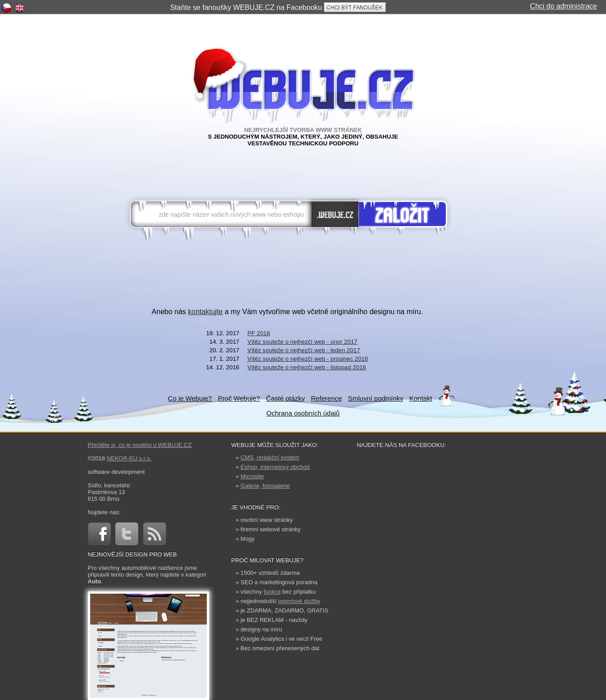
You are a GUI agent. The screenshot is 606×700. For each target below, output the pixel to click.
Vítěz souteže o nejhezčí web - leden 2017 (304, 350)
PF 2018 (259, 333)
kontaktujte (205, 312)
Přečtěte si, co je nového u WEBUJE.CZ (140, 445)
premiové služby (299, 601)
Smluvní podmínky (376, 398)
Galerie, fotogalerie (265, 486)
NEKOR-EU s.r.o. (129, 458)
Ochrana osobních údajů (303, 413)
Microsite (252, 476)
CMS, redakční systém (270, 457)
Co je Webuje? (190, 398)
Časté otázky (286, 398)
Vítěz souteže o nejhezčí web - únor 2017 (303, 342)
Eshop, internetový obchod (275, 467)
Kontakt (421, 398)
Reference (326, 398)
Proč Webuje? (239, 398)
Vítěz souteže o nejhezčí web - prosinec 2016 (308, 359)
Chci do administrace (564, 6)
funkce (272, 592)
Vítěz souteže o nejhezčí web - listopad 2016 (307, 367)
